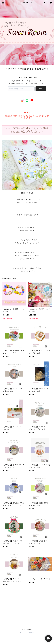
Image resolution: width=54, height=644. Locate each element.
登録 (41, 89)
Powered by (27, 633)
